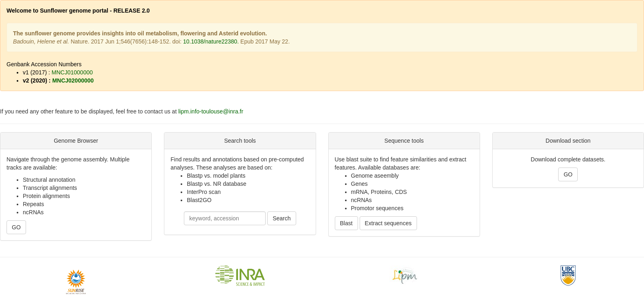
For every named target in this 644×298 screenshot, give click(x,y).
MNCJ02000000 (73, 80)
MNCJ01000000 (72, 72)
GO (16, 227)
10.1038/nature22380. (211, 41)
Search (282, 218)
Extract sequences (388, 223)
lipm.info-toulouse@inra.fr (211, 111)
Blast (346, 223)
